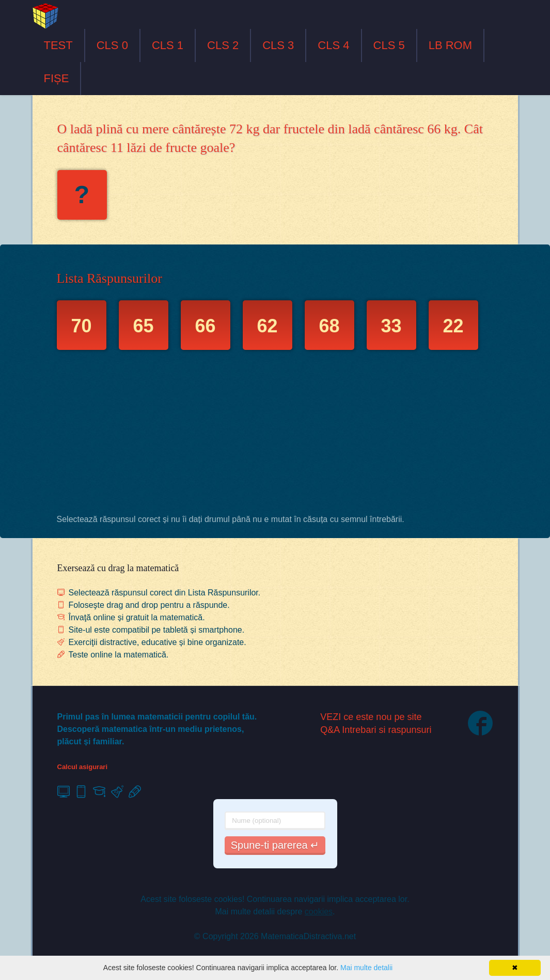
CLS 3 (278, 45)
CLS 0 (112, 45)
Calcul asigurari (83, 767)
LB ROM (450, 45)
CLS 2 (223, 45)
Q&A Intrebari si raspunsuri (376, 730)
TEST (58, 45)
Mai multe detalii (366, 968)
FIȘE (57, 78)
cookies (319, 912)
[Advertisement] (275, 435)
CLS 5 (389, 45)
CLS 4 (333, 45)
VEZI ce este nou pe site (371, 717)
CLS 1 (168, 45)
